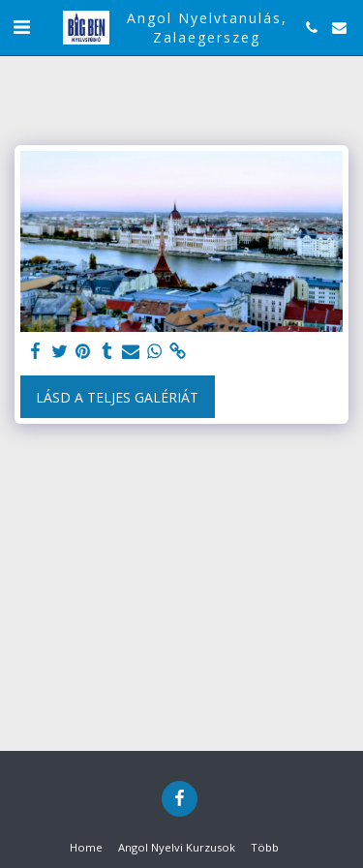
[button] (21, 27)
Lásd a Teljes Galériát (117, 397)
